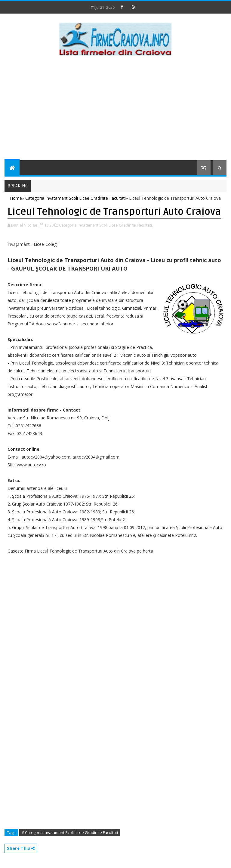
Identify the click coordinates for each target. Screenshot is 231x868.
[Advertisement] (115, 109)
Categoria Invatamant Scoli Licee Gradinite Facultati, (106, 225)
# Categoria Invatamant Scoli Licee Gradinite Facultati (70, 832)
